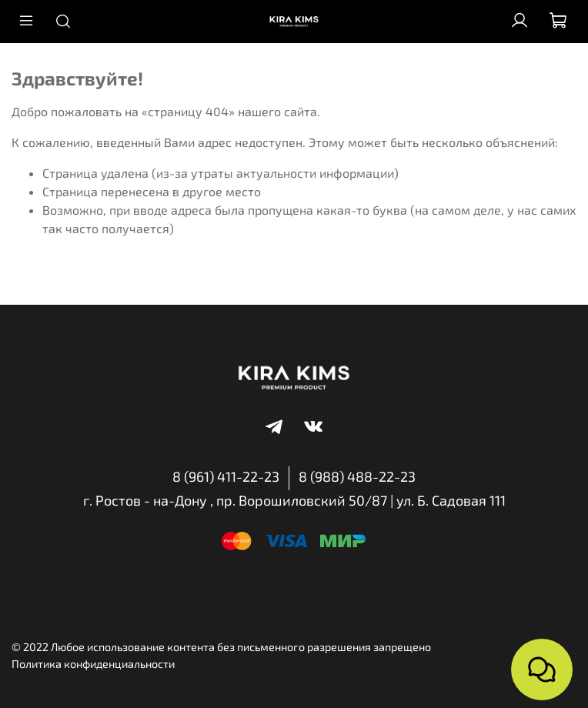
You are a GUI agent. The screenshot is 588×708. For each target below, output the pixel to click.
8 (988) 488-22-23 (357, 476)
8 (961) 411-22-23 (226, 476)
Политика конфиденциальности (93, 664)
